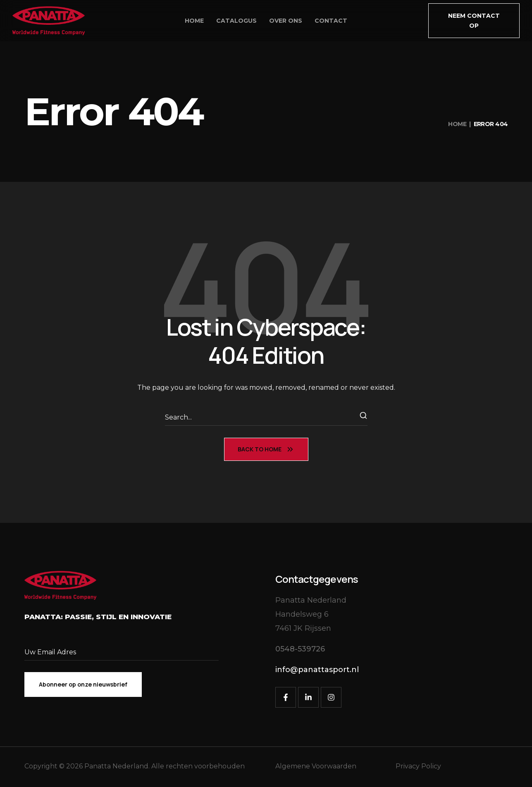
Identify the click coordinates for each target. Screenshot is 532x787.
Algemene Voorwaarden (316, 766)
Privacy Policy (418, 766)
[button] (474, 21)
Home (457, 124)
